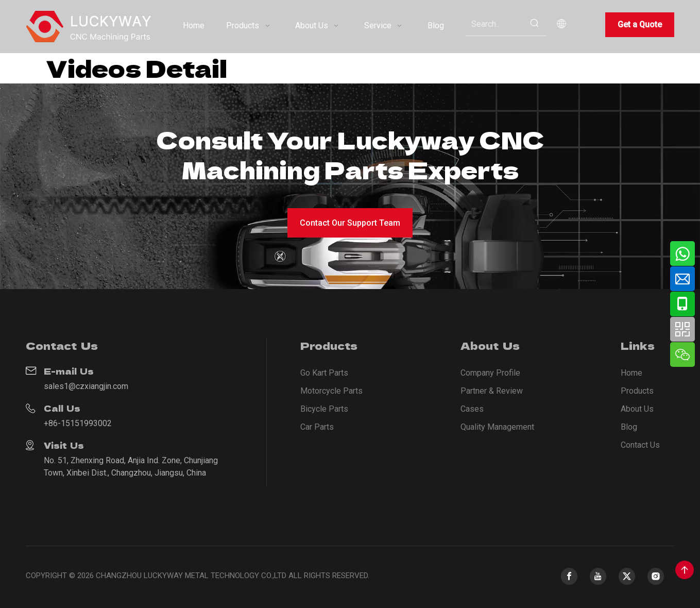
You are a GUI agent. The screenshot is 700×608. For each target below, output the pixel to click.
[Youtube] (598, 576)
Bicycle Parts (324, 409)
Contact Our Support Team (350, 223)
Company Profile (490, 373)
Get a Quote (640, 24)
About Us (637, 409)
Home (631, 373)
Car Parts (317, 427)
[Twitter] (627, 576)
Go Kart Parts (324, 373)
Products (637, 391)
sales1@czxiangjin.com (86, 386)
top (685, 570)
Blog (629, 427)
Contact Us (640, 445)
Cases (472, 409)
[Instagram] (656, 576)
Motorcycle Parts (331, 391)
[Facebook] (569, 576)
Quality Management (497, 427)
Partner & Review (492, 391)
